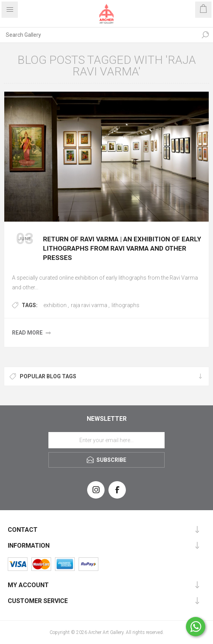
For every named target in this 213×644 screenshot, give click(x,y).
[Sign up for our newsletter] (106, 440)
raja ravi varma (89, 305)
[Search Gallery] (99, 35)
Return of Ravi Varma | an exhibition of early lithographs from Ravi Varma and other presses (122, 248)
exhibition (55, 305)
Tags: (30, 305)
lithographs (125, 305)
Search (205, 35)
